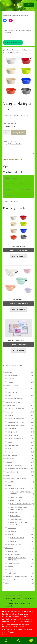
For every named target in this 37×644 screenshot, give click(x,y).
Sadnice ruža (12, 528)
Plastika (10, 452)
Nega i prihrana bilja (12, 472)
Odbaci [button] (5, 634)
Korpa (29, 639)
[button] (31, 59)
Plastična (11, 379)
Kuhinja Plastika (27, 50)
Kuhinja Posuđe (13, 435)
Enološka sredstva (11, 455)
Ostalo (10, 449)
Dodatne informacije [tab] (13, 159)
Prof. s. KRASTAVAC (16, 497)
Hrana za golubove (14, 554)
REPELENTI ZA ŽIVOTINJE (16, 409)
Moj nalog (6, 641)
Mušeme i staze (13, 445)
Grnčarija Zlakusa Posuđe (16, 425)
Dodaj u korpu (19, 133)
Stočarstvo (9, 548)
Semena (10, 534)
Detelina (9, 4)
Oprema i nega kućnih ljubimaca (18, 469)
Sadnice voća (12, 531)
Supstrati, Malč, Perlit (15, 399)
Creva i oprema (13, 392)
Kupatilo (10, 442)
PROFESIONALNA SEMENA (16, 489)
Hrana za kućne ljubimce (15, 465)
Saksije (10, 395)
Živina (7, 583)
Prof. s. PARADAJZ (16, 519)
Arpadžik (11, 482)
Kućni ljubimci (10, 462)
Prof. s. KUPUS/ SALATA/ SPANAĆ (21, 504)
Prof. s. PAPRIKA (15, 516)
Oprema (10, 566)
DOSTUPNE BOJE (10, 123)
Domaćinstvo (16, 50)
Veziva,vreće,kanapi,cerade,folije (16, 576)
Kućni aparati (12, 429)
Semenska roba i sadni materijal (16, 479)
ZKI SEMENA (14, 541)
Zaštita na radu (10, 580)
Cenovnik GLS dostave (13, 43)
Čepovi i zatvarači (13, 375)
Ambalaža (9, 372)
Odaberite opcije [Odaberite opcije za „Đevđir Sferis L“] (18, 309)
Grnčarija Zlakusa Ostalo (16, 422)
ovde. (12, 632)
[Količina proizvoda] (7, 133)
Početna (8, 50)
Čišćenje (10, 415)
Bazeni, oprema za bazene (14, 402)
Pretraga (18, 641)
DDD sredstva (10, 405)
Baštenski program (12, 385)
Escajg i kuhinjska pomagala (17, 419)
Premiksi (10, 570)
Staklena (11, 382)
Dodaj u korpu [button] (18, 350)
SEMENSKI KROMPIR (14, 544)
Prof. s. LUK (14, 513)
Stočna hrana (12, 573)
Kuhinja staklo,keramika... (16, 439)
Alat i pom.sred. (13, 389)
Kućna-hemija (10, 459)
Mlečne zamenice (13, 563)
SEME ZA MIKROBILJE (17, 538)
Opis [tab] (5, 154)
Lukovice (10, 485)
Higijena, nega (12, 551)
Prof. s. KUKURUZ (16, 501)
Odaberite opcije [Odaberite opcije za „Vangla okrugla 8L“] (18, 256)
